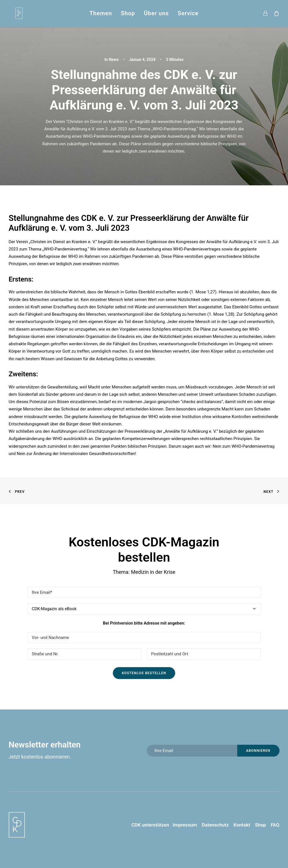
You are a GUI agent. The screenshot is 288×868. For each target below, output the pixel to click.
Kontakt (242, 825)
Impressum (183, 825)
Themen (101, 13)
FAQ (275, 825)
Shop (128, 13)
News (114, 60)
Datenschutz (215, 825)
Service (188, 13)
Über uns (156, 13)
